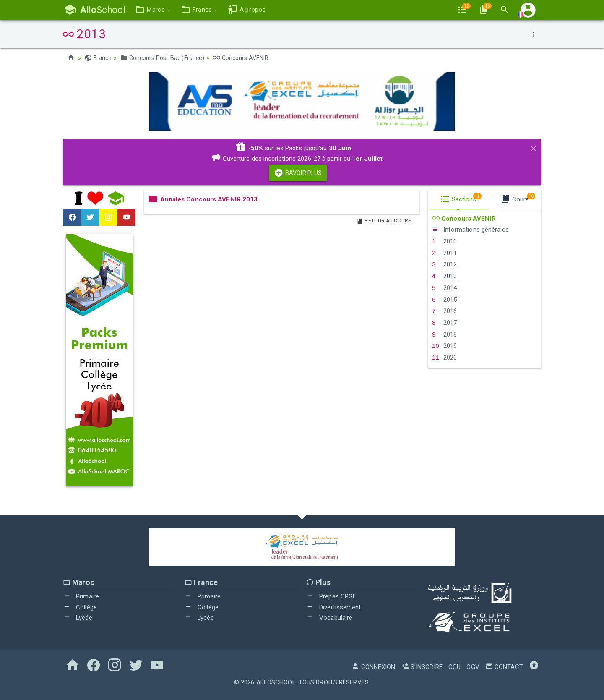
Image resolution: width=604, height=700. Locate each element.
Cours (518, 198)
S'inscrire (422, 667)
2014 (444, 288)
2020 (444, 358)
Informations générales (470, 230)
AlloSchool (276, 682)
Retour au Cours (384, 221)
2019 (444, 346)
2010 (444, 241)
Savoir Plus (298, 173)
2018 (444, 334)
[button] (152, 10)
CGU (454, 667)
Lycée (78, 618)
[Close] (534, 147)
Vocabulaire (329, 618)
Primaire (81, 596)
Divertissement (334, 607)
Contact (504, 667)
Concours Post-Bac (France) (162, 58)
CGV (473, 667)
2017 (444, 323)
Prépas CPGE (331, 596)
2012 (444, 264)
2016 (444, 311)
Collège (80, 607)
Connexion (373, 667)
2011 (444, 253)
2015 (444, 300)
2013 (444, 276)
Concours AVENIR (241, 58)
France (98, 58)
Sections (461, 198)
